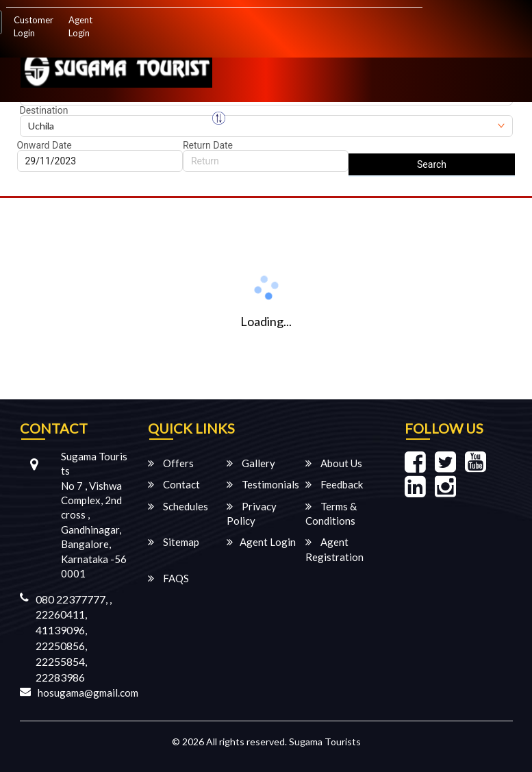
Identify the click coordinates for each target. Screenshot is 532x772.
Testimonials (263, 484)
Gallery (251, 463)
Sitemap (174, 542)
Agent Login (80, 26)
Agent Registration (334, 549)
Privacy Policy (252, 513)
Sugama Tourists (325, 742)
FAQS (168, 578)
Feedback (334, 484)
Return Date (208, 145)
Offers (171, 463)
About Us (334, 463)
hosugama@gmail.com (88, 693)
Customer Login (34, 26)
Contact (174, 484)
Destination (44, 110)
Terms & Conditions (331, 513)
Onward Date (45, 145)
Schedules (178, 506)
